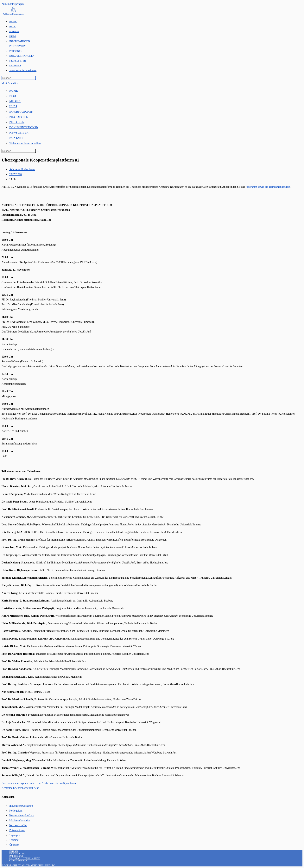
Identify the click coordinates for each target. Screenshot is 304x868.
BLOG (13, 96)
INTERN (14, 851)
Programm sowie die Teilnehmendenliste (267, 187)
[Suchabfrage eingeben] (19, 78)
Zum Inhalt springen (13, 4)
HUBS (13, 106)
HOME (14, 91)
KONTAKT (16, 138)
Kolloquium (16, 811)
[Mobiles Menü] (10, 83)
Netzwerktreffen (18, 825)
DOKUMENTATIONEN (24, 127)
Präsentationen (17, 830)
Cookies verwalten (18, 861)
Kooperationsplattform (22, 815)
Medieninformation (20, 821)
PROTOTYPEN (19, 117)
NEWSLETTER (19, 133)
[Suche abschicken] (38, 152)
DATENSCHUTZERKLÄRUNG (25, 858)
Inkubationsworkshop (21, 806)
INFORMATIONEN (21, 112)
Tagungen (15, 835)
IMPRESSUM (16, 856)
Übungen (14, 845)
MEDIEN (15, 101)
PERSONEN (17, 122)
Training (14, 840)
